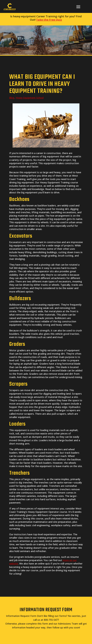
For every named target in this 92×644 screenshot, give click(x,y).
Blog (12, 98)
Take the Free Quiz (49, 20)
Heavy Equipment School (30, 98)
